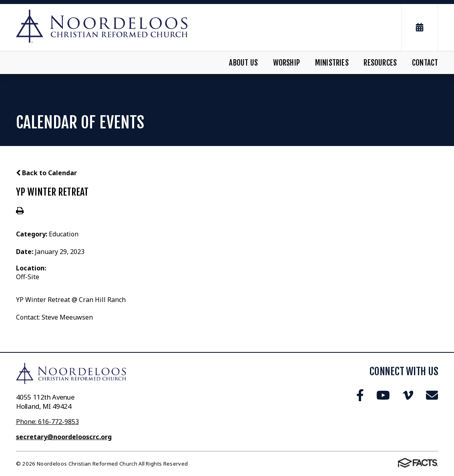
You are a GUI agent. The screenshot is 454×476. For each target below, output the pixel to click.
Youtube (383, 395)
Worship (286, 63)
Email (432, 395)
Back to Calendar (46, 173)
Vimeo (408, 395)
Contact (425, 63)
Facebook (360, 395)
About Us (243, 63)
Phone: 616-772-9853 (47, 422)
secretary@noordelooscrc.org (64, 437)
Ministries (332, 63)
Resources (380, 63)
